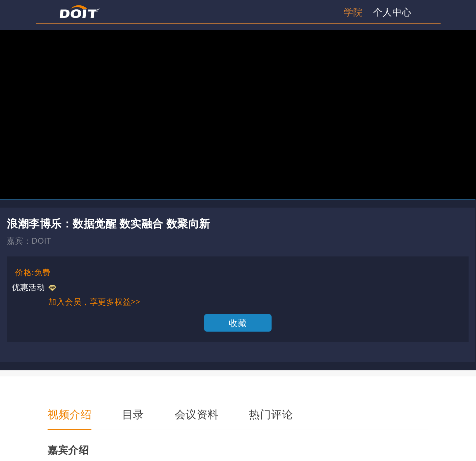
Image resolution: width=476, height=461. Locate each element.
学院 (353, 12)
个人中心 (392, 12)
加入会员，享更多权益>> (94, 301)
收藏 (238, 323)
